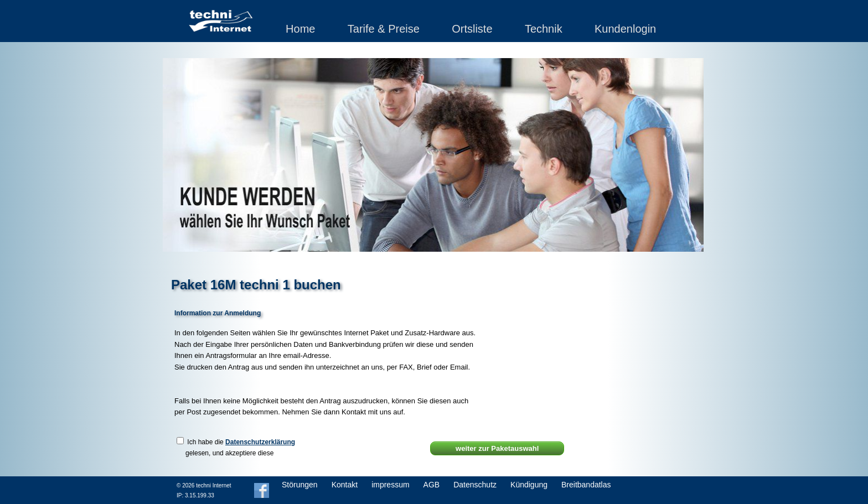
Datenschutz (475, 485)
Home (300, 29)
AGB (432, 485)
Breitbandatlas (586, 485)
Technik (544, 29)
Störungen (300, 485)
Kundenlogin (625, 29)
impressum (390, 485)
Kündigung (529, 485)
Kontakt (345, 485)
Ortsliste (472, 29)
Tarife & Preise (384, 29)
